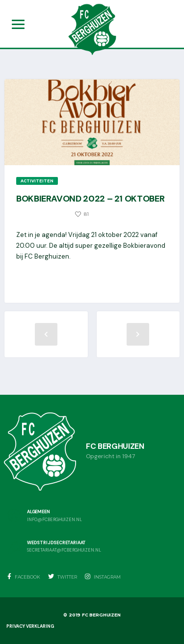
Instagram (103, 577)
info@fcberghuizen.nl (54, 520)
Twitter (63, 577)
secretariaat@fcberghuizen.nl (64, 550)
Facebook (24, 577)
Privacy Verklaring (30, 626)
